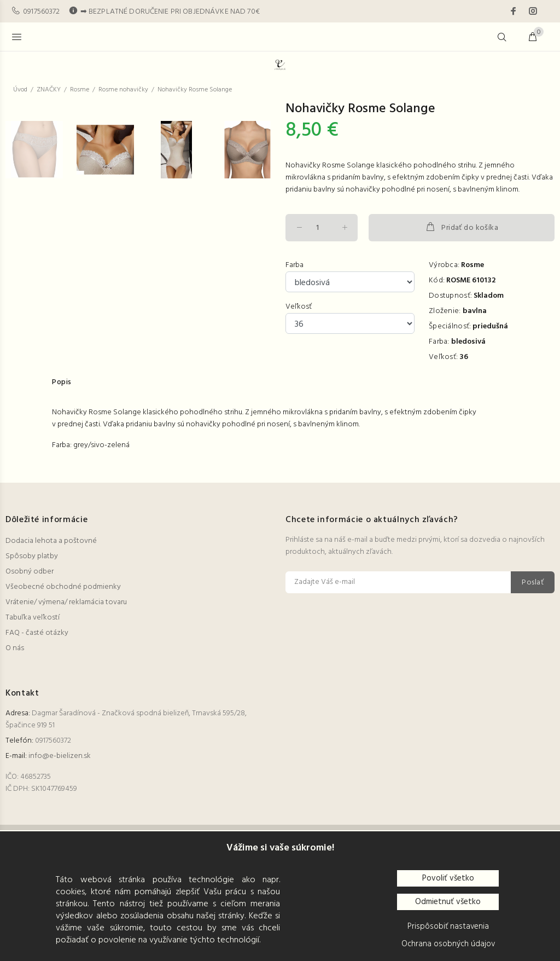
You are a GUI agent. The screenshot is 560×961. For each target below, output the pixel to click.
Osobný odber (30, 675)
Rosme (80, 90)
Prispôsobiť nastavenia (448, 927)
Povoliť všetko (448, 878)
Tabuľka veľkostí (33, 721)
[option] (41, 407)
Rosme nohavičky (123, 90)
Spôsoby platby (32, 660)
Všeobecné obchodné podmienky (63, 690)
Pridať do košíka (462, 228)
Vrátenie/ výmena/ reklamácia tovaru (66, 706)
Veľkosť (299, 307)
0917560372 (41, 12)
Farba (294, 265)
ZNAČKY (49, 90)
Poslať (533, 686)
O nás (15, 752)
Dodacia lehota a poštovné (51, 644)
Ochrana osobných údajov (448, 944)
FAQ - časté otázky (37, 736)
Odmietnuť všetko (448, 902)
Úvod (20, 90)
